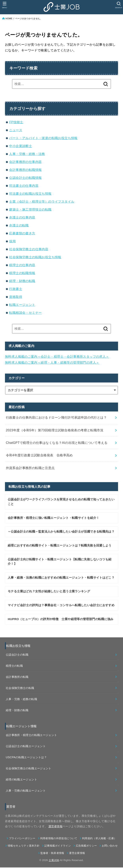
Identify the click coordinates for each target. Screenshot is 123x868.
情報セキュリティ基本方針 (24, 846)
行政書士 (16, 289)
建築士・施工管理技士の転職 (30, 210)
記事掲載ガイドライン (58, 846)
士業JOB (54, 861)
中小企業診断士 (21, 146)
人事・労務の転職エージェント (26, 791)
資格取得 (16, 297)
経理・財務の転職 (22, 281)
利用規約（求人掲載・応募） (99, 839)
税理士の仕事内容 (22, 265)
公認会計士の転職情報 (25, 178)
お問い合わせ (110, 846)
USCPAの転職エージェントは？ (26, 758)
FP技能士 (16, 122)
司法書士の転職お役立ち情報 (30, 194)
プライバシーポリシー (22, 839)
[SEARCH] (119, 5)
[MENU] (4, 5)
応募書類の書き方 (22, 233)
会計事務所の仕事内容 (25, 162)
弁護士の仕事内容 (22, 217)
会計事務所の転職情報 (25, 170)
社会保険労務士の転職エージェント (29, 769)
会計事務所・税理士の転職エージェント (31, 736)
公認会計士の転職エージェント (26, 747)
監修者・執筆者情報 (52, 854)
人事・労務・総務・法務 (27, 154)
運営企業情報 (77, 854)
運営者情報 (56, 827)
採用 (12, 241)
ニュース (16, 130)
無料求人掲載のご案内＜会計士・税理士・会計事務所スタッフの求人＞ (57, 357)
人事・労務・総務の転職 (21, 700)
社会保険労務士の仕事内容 (29, 249)
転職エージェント (22, 305)
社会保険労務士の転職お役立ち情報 (35, 257)
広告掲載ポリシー (86, 846)
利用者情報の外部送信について (59, 839)
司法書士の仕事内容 (24, 186)
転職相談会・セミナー (25, 313)
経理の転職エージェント (21, 780)
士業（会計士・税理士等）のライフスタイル (42, 202)
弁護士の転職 (19, 225)
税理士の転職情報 (22, 273)
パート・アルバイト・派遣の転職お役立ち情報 (43, 138)
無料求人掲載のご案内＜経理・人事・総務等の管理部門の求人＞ (52, 363)
